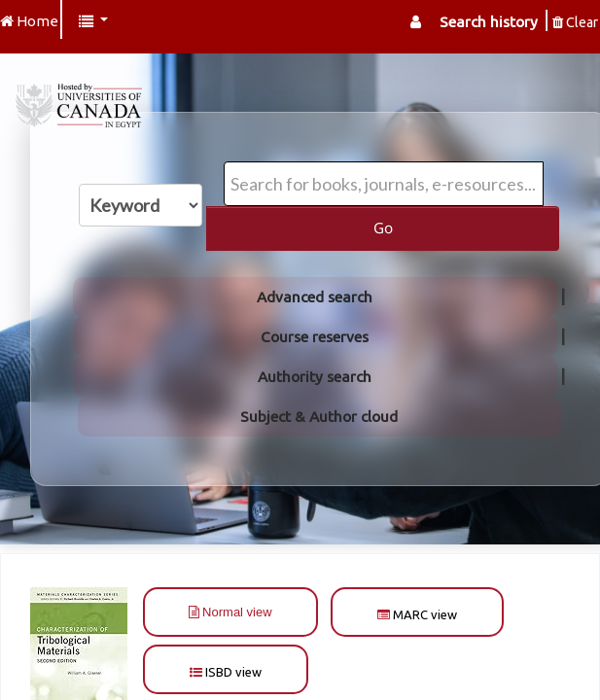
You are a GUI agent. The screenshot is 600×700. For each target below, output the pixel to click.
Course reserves (315, 337)
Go (383, 227)
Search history (489, 22)
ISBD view (226, 672)
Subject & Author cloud (319, 417)
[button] (93, 22)
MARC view (417, 614)
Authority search (315, 377)
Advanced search (315, 297)
